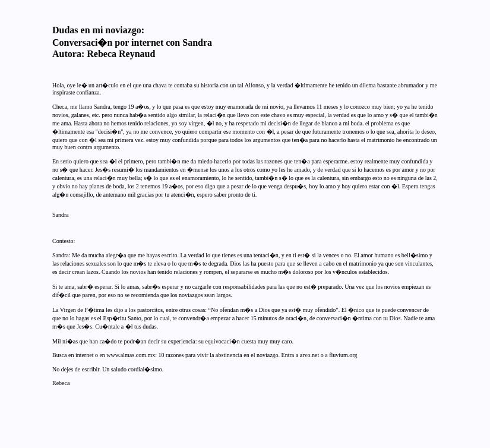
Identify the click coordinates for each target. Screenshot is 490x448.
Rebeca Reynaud (121, 54)
